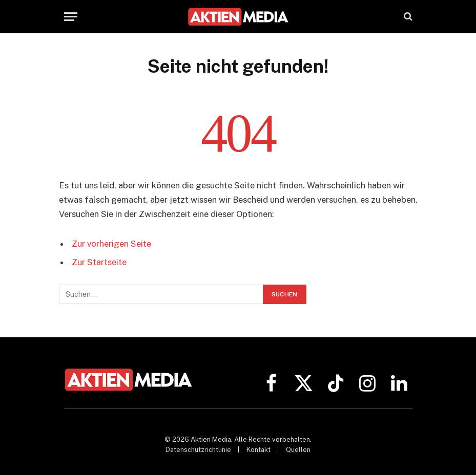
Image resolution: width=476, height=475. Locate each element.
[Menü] (71, 17)
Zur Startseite (99, 262)
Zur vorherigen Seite (111, 244)
